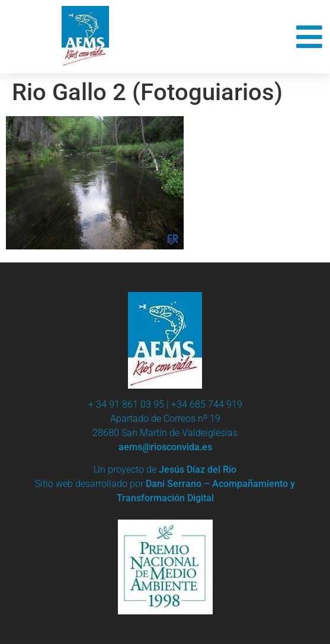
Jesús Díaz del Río (198, 470)
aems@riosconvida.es (165, 447)
